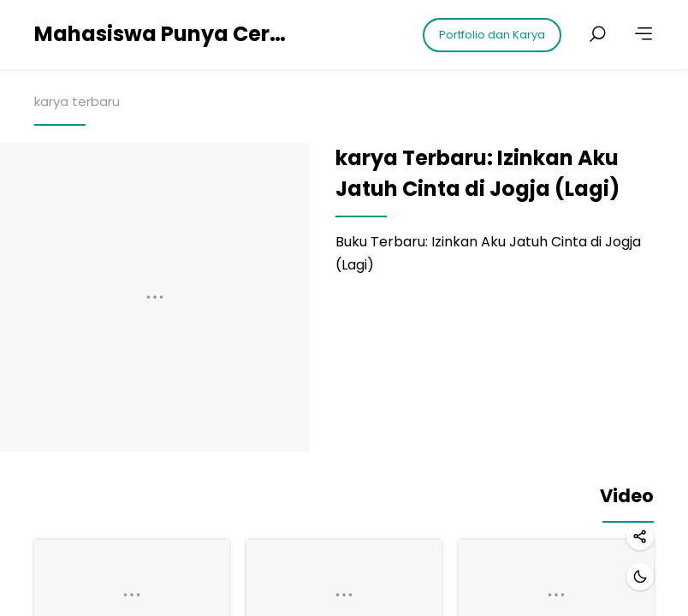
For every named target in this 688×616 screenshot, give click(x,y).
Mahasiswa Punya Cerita (163, 34)
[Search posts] (597, 34)
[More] (644, 34)
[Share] (640, 536)
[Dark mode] (640, 577)
